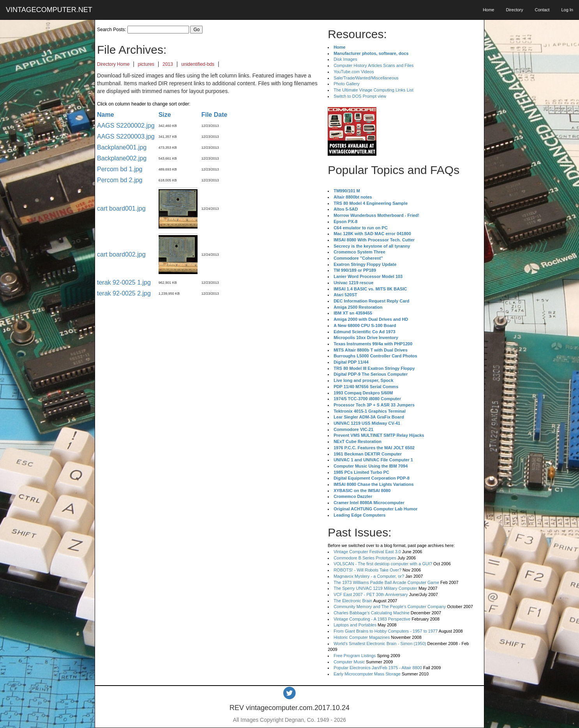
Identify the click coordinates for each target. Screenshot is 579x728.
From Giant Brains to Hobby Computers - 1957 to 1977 (386, 631)
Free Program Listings (355, 656)
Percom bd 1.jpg (120, 169)
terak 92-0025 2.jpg (124, 293)
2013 (168, 64)
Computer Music (349, 662)
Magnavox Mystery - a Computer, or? (369, 576)
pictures (146, 64)
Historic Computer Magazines (362, 637)
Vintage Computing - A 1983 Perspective (372, 619)
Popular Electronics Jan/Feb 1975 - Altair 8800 (378, 668)
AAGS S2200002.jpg (126, 126)
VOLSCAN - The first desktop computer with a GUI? (383, 564)
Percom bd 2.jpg (120, 180)
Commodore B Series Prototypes (365, 558)
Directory (514, 10)
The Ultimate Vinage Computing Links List (373, 90)
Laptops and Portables (355, 625)
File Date (214, 115)
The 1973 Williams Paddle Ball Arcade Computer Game (386, 582)
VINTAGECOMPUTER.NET (49, 10)
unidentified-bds (198, 64)
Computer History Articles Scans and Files (373, 65)
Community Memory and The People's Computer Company (390, 607)
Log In (567, 10)
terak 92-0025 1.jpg (124, 282)
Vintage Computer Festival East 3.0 (367, 552)
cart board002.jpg (121, 254)
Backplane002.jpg (122, 158)
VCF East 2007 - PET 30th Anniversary (371, 594)
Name (106, 115)
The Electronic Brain (353, 601)
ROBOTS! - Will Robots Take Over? (367, 570)
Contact (542, 10)
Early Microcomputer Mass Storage (367, 674)
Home (488, 10)
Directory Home (113, 64)
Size (165, 115)
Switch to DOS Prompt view (360, 96)
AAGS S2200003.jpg (126, 136)
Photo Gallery (347, 84)
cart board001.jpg (121, 208)
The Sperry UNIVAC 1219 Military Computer (375, 588)
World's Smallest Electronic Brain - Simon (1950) (380, 644)
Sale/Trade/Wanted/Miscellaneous (366, 78)
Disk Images (345, 59)
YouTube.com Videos (354, 72)
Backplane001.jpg (122, 147)
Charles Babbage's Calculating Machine (372, 613)
